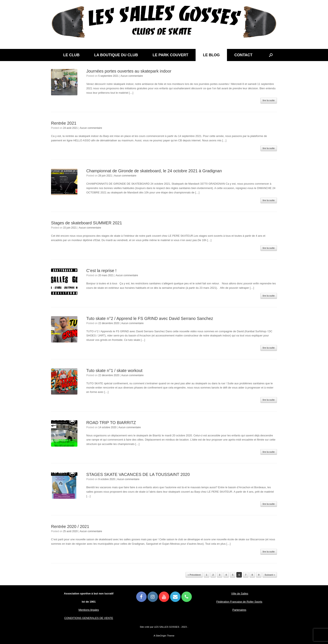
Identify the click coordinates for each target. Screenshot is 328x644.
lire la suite (269, 100)
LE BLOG (211, 55)
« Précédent (194, 575)
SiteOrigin (161, 636)
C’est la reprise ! (101, 271)
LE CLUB (71, 55)
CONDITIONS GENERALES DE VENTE (89, 618)
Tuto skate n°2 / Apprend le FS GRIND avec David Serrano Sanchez (150, 318)
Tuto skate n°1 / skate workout (114, 371)
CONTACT (243, 55)
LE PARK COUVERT (170, 55)
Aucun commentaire (132, 76)
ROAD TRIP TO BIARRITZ (111, 423)
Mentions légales (89, 610)
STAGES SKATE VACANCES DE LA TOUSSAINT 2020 (138, 474)
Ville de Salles (240, 594)
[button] (271, 55)
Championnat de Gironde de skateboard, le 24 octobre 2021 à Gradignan (154, 171)
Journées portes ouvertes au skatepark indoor (129, 71)
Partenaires (239, 610)
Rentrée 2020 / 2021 (70, 526)
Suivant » (270, 575)
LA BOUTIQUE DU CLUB (116, 55)
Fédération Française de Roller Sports (239, 602)
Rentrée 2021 (64, 123)
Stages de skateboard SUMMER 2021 (86, 223)
